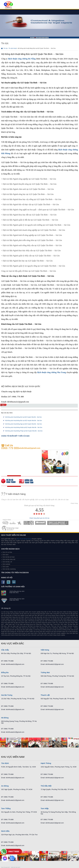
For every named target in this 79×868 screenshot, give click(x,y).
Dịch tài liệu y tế (7, 562)
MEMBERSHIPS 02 (13, 523)
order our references (28, 481)
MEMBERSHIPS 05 (40, 523)
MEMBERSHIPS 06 (58, 523)
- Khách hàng (74, 503)
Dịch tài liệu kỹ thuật (9, 557)
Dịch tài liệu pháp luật (9, 559)
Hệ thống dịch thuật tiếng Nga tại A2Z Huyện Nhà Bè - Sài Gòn (24, 424)
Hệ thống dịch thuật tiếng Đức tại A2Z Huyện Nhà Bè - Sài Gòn (24, 420)
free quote (10, 481)
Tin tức (6, 48)
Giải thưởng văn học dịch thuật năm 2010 (17, 599)
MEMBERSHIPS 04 (29, 523)
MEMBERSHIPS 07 (11, 528)
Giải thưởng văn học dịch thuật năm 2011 (17, 592)
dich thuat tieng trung (24, 539)
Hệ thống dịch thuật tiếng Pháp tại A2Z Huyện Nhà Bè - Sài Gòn (24, 431)
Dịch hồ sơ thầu (7, 552)
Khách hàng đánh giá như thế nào (39, 518)
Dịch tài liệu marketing (9, 569)
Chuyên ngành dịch (10, 549)
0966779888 (14, 852)
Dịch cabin (6, 567)
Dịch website (6, 564)
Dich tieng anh (8, 5)
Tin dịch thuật (13, 48)
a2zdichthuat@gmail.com (30, 448)
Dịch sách (6, 555)
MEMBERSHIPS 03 (20, 523)
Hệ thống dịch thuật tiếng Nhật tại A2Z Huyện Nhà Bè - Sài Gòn (24, 427)
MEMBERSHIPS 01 (5, 523)
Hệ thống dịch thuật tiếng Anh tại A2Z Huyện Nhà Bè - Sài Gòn (23, 417)
